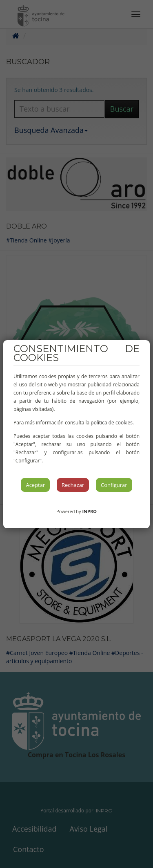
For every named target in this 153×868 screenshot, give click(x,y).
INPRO (89, 511)
